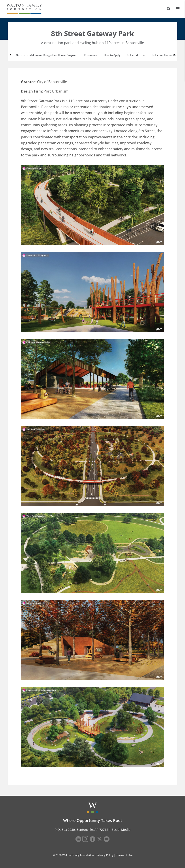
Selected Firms (136, 55)
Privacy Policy (105, 855)
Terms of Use (124, 855)
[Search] (169, 9)
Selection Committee (165, 55)
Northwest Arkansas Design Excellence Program (47, 55)
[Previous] (11, 55)
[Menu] (178, 9)
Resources (91, 55)
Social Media (121, 830)
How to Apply (112, 55)
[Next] (174, 55)
